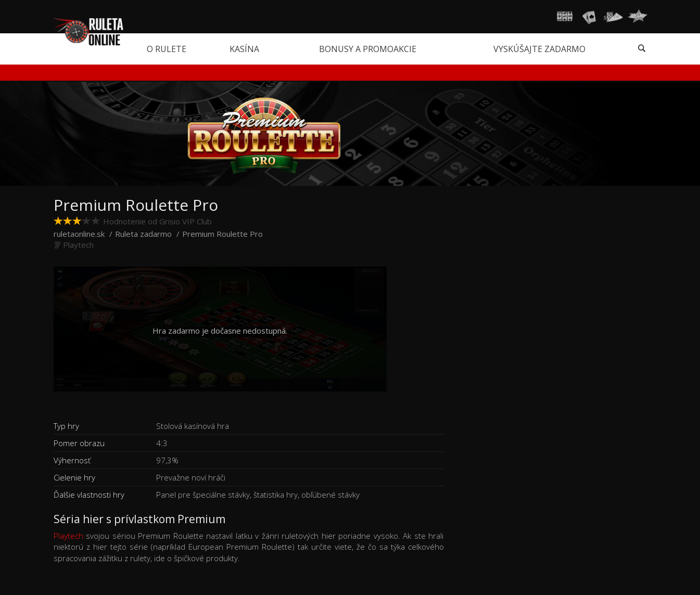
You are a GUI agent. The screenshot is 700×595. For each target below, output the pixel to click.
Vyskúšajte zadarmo (539, 49)
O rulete (167, 49)
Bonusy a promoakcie (368, 49)
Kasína (244, 49)
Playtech (68, 536)
